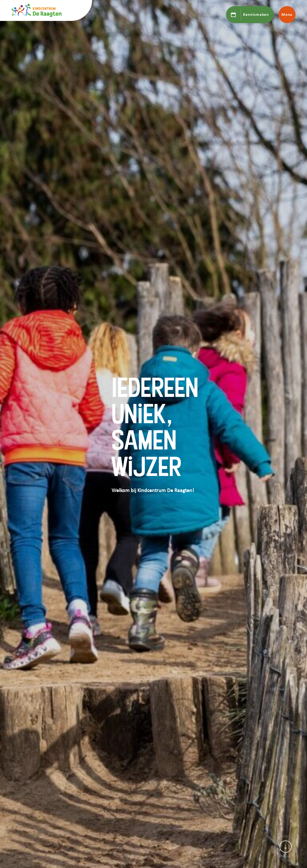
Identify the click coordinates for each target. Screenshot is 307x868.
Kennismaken (256, 15)
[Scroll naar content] (286, 847)
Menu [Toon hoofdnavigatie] (287, 15)
